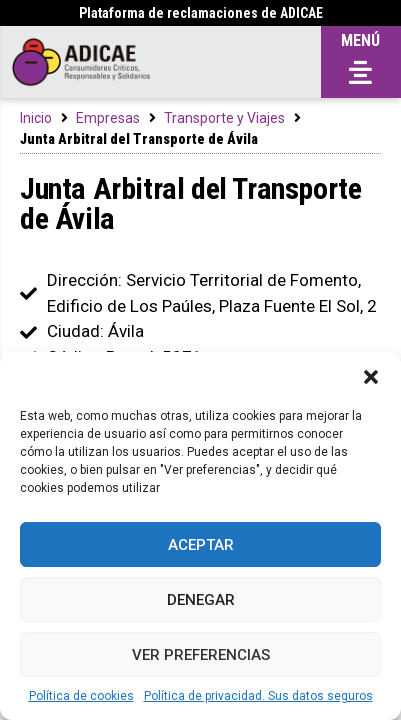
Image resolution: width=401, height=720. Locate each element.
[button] (371, 377)
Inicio (36, 118)
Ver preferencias (201, 655)
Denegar (201, 600)
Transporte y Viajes (224, 118)
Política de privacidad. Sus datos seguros (258, 696)
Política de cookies (81, 696)
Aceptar (201, 545)
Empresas (108, 118)
